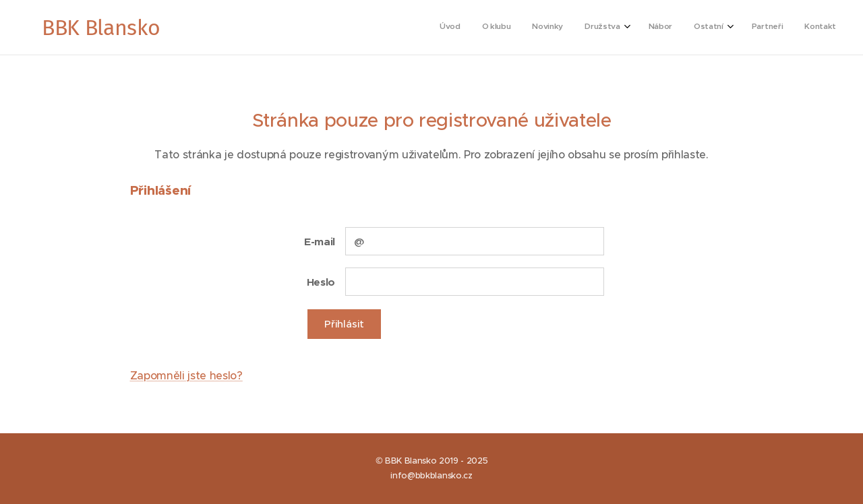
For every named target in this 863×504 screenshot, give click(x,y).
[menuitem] (675, 28)
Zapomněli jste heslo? (186, 375)
